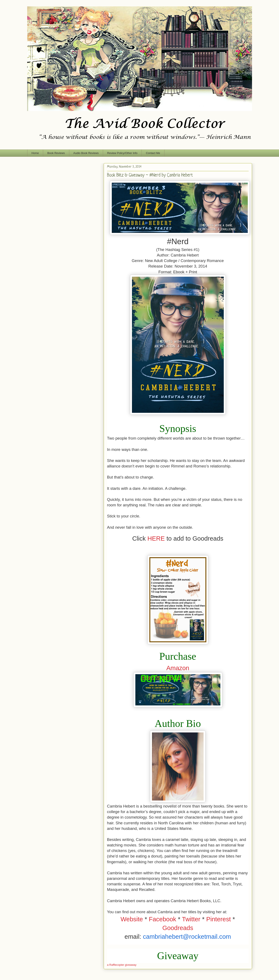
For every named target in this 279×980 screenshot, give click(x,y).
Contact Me (153, 153)
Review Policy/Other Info (122, 153)
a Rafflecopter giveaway (122, 965)
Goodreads (178, 928)
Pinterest (218, 919)
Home (35, 153)
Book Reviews (56, 153)
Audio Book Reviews (86, 153)
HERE (156, 538)
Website (132, 919)
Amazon (178, 668)
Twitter (191, 919)
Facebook (162, 919)
